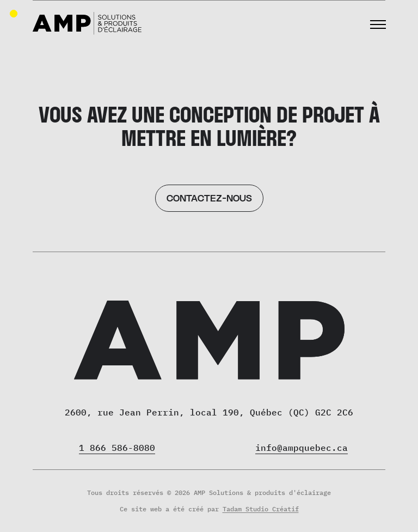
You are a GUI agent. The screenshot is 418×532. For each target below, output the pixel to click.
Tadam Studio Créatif (261, 509)
